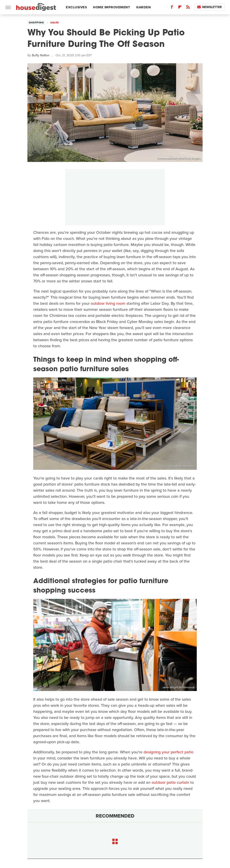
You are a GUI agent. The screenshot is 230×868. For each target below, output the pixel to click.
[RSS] (188, 8)
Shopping (36, 23)
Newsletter (209, 7)
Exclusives (76, 7)
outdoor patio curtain (170, 782)
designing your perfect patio (168, 752)
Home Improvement (112, 7)
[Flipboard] (180, 8)
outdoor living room (108, 303)
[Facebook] (172, 8)
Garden (143, 7)
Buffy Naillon (41, 55)
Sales (55, 23)
